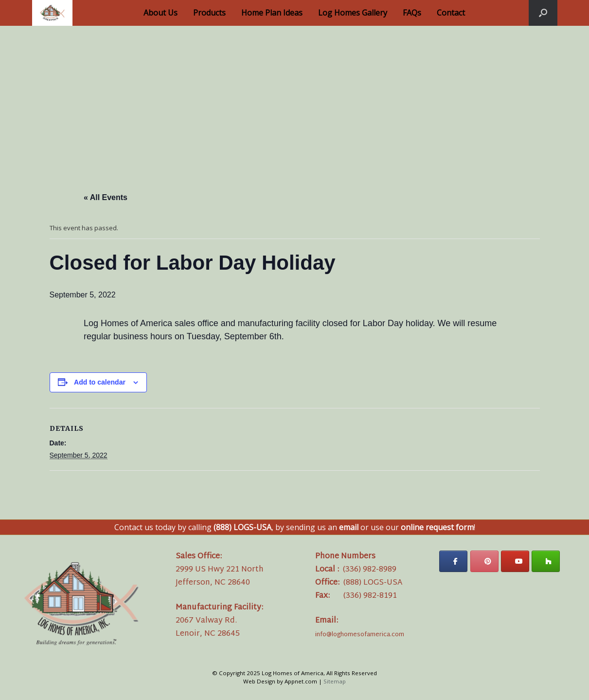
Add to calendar (100, 382)
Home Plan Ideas (272, 13)
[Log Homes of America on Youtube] (515, 561)
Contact (451, 13)
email (349, 527)
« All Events (106, 197)
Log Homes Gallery (353, 13)
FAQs (412, 13)
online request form (437, 527)
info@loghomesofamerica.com (360, 635)
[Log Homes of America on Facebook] (453, 561)
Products (209, 13)
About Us (161, 13)
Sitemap (335, 681)
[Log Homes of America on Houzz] (546, 561)
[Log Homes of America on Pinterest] (484, 561)
